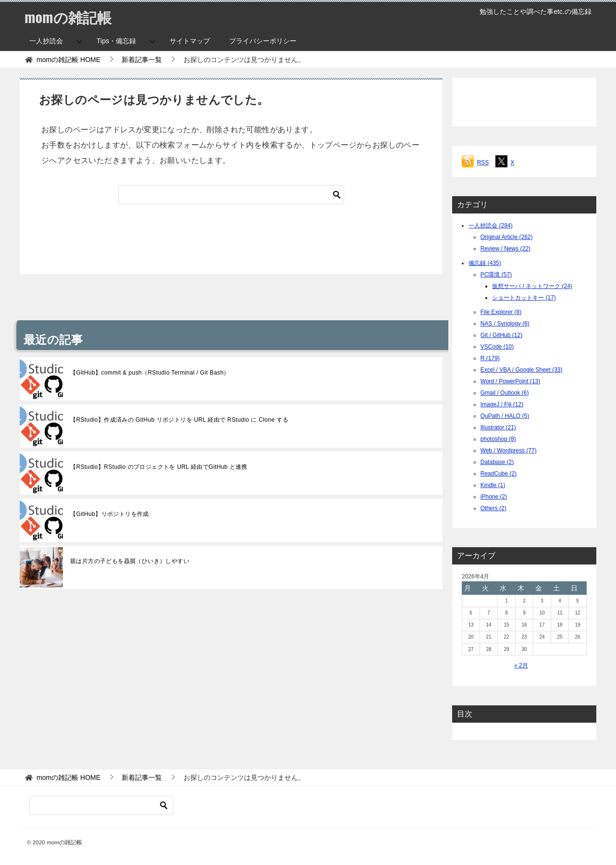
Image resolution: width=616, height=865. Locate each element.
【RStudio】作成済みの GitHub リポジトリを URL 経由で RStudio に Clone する (179, 420)
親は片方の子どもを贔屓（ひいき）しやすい (130, 561)
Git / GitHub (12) (501, 335)
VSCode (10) (497, 347)
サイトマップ (190, 41)
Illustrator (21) (498, 427)
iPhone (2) (494, 497)
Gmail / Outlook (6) (505, 393)
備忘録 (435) (485, 263)
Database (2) (497, 462)
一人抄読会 (46, 41)
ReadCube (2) (499, 474)
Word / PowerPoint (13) (511, 381)
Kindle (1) (493, 485)
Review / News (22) (505, 249)
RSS (483, 163)
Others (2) (493, 508)
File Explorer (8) (501, 312)
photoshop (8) (498, 439)
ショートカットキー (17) (524, 298)
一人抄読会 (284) (490, 226)
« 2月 (521, 665)
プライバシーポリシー (263, 41)
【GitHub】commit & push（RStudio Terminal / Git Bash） (150, 373)
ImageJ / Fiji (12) (502, 404)
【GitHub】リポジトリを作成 (110, 514)
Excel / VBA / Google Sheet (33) (522, 370)
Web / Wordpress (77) (509, 451)
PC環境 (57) (496, 275)
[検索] (231, 195)
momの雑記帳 (68, 17)
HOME (68, 60)
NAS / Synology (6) (505, 324)
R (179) (490, 358)
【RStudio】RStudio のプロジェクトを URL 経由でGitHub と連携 (159, 467)
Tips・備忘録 (116, 41)
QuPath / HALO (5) (505, 416)
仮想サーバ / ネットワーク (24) (532, 286)
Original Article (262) (507, 237)
